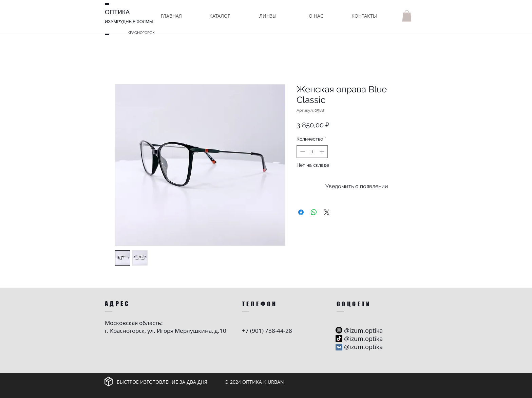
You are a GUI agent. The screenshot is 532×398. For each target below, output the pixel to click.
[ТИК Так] (339, 339)
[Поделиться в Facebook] (301, 212)
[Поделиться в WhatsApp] (314, 212)
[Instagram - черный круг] (339, 330)
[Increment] (322, 152)
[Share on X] (327, 212)
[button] (220, 16)
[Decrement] (302, 152)
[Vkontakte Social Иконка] (339, 347)
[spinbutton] (312, 152)
